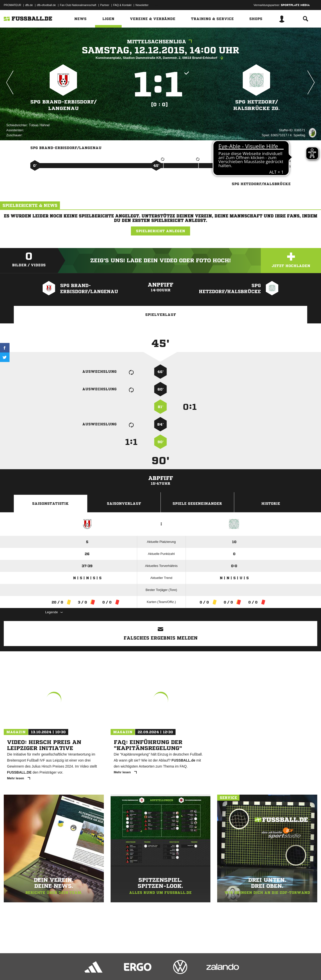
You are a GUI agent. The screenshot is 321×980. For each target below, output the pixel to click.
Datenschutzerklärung (35, 968)
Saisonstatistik (50, 504)
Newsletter (142, 5)
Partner (105, 5)
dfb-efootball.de (46, 5)
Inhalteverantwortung (120, 968)
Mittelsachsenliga (161, 42)
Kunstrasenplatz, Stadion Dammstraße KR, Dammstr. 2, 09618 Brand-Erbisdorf (160, 58)
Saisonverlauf (124, 504)
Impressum (11, 968)
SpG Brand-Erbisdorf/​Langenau (63, 105)
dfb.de (29, 5)
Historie (271, 504)
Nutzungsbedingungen (67, 968)
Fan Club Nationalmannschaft (78, 5)
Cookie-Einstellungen (151, 968)
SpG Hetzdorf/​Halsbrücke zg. (257, 105)
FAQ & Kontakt (123, 5)
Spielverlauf (161, 315)
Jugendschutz (94, 968)
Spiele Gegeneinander (197, 504)
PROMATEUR (12, 5)
